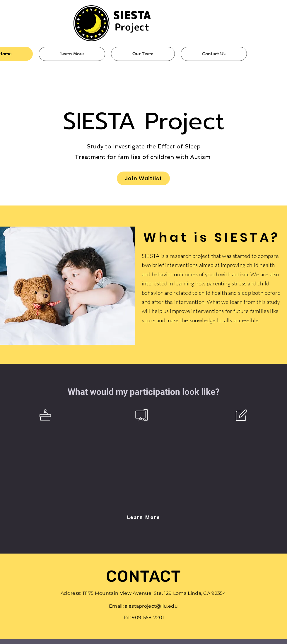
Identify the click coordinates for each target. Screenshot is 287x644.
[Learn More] (143, 517)
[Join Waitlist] (143, 178)
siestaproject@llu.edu (151, 606)
